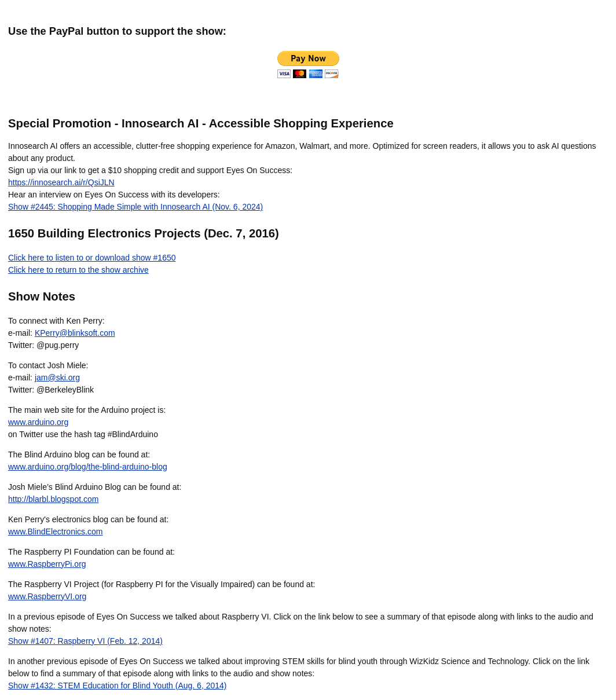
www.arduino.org (38, 422)
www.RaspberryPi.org (47, 564)
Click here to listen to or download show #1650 (92, 258)
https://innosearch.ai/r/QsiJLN (61, 182)
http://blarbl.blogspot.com (53, 499)
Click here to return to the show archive (78, 270)
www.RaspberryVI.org (47, 596)
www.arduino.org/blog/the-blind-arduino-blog (88, 467)
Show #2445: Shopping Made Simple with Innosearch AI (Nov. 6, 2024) (135, 207)
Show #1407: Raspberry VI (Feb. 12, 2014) (85, 641)
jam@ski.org (57, 378)
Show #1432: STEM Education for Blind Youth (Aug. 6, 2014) (117, 686)
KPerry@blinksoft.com (75, 333)
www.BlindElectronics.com (55, 532)
